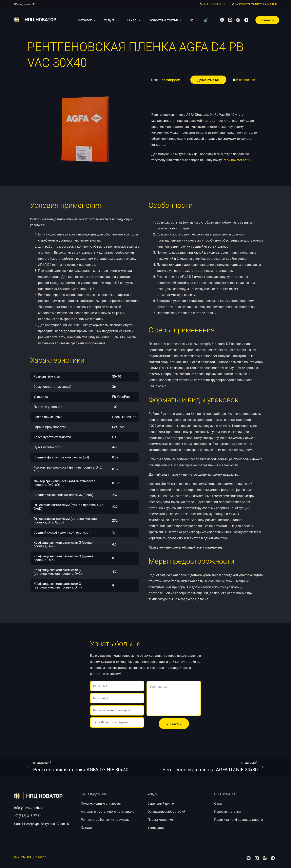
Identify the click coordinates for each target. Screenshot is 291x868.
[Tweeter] (230, 20)
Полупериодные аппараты (101, 803)
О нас (218, 803)
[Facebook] (222, 20)
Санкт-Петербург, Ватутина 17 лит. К (256, 4)
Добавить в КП (208, 80)
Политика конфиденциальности (238, 820)
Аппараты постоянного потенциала (108, 812)
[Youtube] (238, 20)
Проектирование (160, 820)
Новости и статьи (227, 812)
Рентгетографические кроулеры (105, 820)
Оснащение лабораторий (166, 812)
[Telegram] (246, 20)
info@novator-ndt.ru (237, 160)
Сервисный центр (161, 803)
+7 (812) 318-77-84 (214, 4)
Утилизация (157, 828)
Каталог (87, 828)
